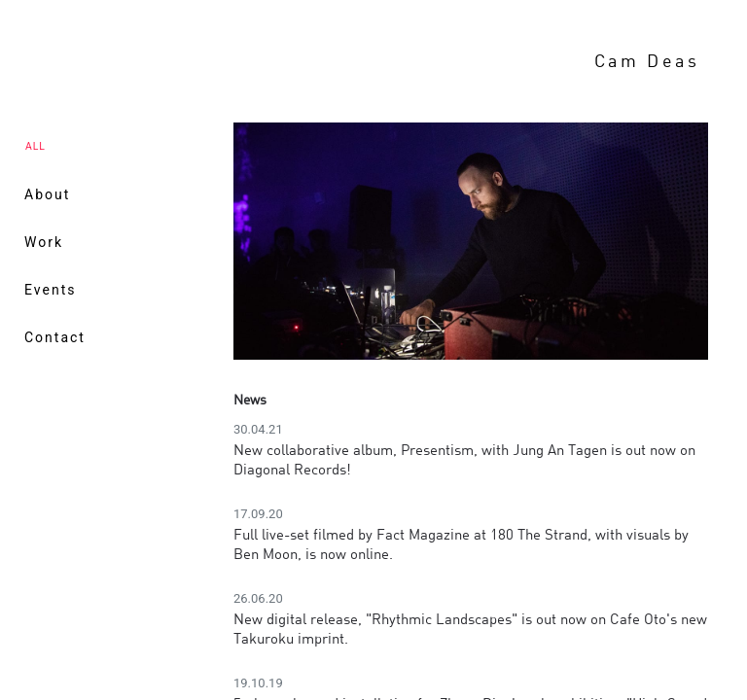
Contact (55, 337)
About (47, 194)
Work (44, 242)
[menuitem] (123, 195)
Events (50, 290)
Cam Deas (647, 60)
